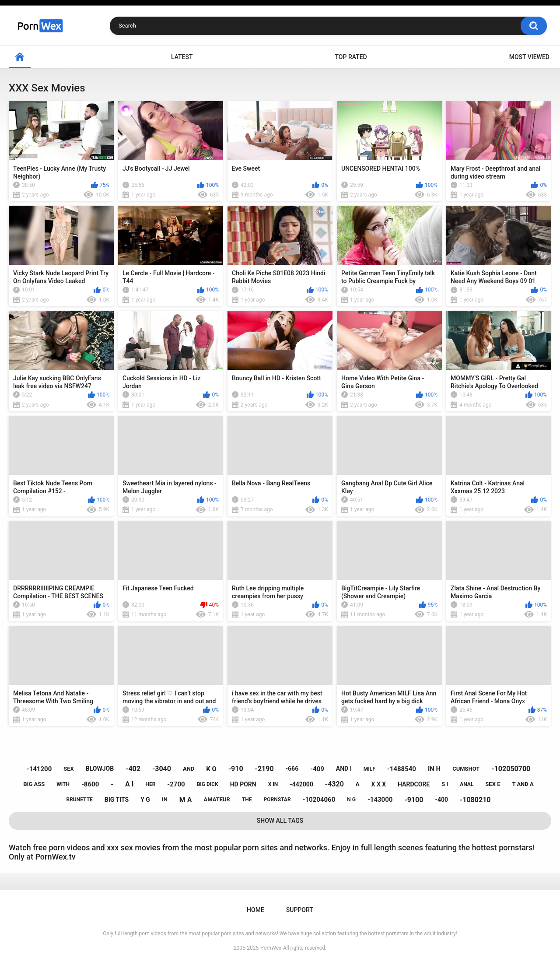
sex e (493, 784)
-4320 (334, 784)
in (165, 799)
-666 (292, 768)
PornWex (271, 948)
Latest (182, 57)
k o (211, 769)
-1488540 (402, 769)
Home (20, 57)
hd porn (243, 784)
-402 (133, 769)
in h (434, 769)
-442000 (301, 784)
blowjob (100, 768)
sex (69, 769)
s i (445, 784)
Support (300, 910)
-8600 (90, 784)
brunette (80, 800)
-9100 (414, 800)
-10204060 (319, 800)
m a (186, 800)
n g (351, 800)
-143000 (380, 800)
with (63, 784)
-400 (441, 800)
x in (273, 784)
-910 (236, 769)
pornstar (277, 800)
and (189, 769)
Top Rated (351, 57)
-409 (317, 769)
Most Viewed (529, 57)
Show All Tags (280, 821)
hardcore (414, 784)
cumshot (466, 769)
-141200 (39, 769)
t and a (523, 784)
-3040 (162, 769)
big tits (117, 800)
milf (369, 769)
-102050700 (511, 769)
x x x (379, 784)
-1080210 (475, 800)
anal (467, 784)
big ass (34, 784)
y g (145, 800)
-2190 (264, 769)
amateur (217, 799)
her (150, 784)
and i (344, 768)
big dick (208, 784)
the (247, 800)
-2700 (176, 784)
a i (129, 784)
